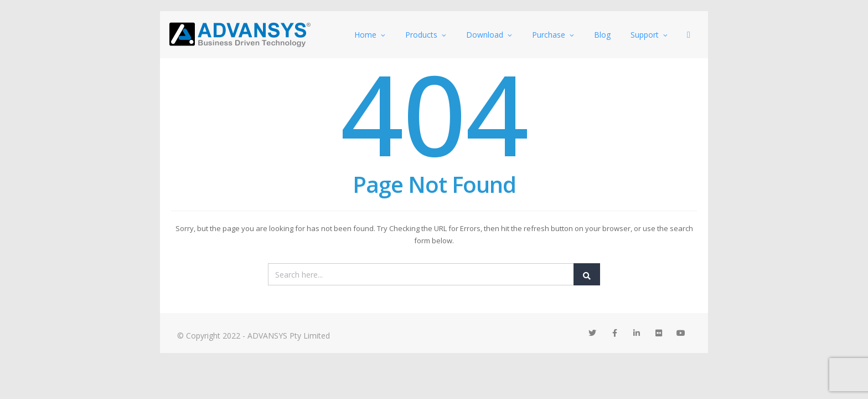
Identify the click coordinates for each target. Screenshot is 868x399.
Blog (602, 35)
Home (370, 35)
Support (649, 35)
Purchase (553, 35)
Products (426, 35)
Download (489, 35)
